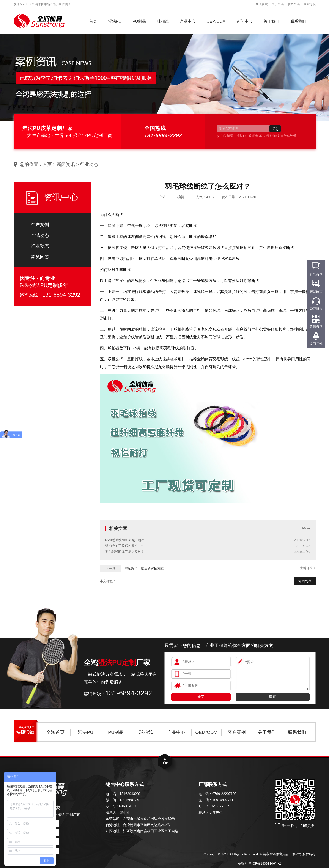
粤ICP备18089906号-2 (265, 863)
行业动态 (89, 164)
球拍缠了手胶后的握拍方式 (125, 546)
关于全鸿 (278, 4)
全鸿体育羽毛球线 (213, 359)
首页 (93, 21)
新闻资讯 (66, 164)
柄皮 (262, 136)
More (306, 528)
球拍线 (163, 21)
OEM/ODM (216, 21)
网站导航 (310, 4)
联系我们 (298, 21)
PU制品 (139, 21)
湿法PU (115, 21)
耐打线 (137, 359)
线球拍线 (273, 136)
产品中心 (188, 21)
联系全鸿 (294, 4)
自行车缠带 (288, 136)
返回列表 (305, 581)
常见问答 (40, 257)
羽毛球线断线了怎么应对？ (125, 552)
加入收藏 (262, 4)
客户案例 (40, 224)
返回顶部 (316, 344)
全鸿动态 (40, 235)
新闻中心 (245, 21)
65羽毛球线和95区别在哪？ (125, 540)
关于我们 (271, 21)
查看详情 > (308, 568)
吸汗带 (253, 136)
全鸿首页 (55, 732)
